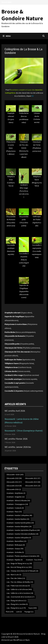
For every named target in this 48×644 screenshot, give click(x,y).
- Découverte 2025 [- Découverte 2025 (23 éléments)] (32, 486)
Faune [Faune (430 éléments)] (33, 608)
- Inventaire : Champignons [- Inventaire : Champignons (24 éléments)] (17, 504)
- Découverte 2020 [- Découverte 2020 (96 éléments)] (14, 478)
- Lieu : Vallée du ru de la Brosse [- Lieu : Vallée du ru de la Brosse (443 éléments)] (19, 589)
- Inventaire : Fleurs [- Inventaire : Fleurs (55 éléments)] (14, 512)
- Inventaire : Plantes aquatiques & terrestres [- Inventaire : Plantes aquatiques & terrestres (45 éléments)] (23, 556)
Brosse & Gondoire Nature (22, 15)
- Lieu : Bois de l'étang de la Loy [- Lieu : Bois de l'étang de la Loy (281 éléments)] (19, 567)
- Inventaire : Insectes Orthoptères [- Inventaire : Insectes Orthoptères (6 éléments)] (18, 538)
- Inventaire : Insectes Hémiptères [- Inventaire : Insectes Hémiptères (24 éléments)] (19, 527)
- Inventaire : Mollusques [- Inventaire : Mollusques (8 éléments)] (15, 545)
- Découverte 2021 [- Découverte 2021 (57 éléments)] (32, 478)
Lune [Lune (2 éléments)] (19, 612)
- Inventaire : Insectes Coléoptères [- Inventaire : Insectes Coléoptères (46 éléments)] (19, 515)
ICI (33, 96)
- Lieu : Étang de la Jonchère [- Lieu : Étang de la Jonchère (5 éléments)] (17, 604)
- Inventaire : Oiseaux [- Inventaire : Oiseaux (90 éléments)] (15, 549)
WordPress (18, 640)
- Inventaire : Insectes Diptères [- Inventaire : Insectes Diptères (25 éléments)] (18, 519)
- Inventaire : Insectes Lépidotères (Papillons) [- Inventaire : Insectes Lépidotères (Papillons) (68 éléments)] (23, 530)
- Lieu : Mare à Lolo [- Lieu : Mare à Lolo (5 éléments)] (14, 575)
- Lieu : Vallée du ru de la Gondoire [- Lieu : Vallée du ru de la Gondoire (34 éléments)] (20, 593)
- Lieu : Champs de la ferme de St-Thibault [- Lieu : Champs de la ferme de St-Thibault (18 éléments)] (22, 571)
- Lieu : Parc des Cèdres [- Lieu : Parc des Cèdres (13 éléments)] (15, 578)
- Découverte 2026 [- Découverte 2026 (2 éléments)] (13, 489)
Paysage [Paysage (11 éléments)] (29, 612)
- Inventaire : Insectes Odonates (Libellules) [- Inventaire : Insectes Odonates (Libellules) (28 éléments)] (22, 534)
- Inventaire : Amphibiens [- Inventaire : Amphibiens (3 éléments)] (16, 493)
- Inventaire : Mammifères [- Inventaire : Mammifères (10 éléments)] (16, 541)
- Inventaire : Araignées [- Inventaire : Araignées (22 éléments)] (15, 497)
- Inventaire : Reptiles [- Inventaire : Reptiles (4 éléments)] (14, 560)
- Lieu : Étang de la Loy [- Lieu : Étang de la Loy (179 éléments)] (16, 608)
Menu (7, 36)
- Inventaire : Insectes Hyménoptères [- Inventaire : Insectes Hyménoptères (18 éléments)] (20, 523)
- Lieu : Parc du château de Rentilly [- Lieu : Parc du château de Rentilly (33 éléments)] (19, 582)
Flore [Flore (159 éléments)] (10, 612)
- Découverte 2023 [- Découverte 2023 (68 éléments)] (32, 482)
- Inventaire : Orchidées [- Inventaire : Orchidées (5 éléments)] (15, 552)
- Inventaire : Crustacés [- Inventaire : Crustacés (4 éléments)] (15, 508)
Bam (28, 640)
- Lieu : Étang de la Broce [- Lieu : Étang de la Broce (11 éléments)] (16, 601)
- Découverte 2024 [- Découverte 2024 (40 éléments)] (14, 486)
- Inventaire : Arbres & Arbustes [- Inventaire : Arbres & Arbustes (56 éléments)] (18, 501)
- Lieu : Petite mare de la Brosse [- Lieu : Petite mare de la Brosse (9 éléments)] (18, 586)
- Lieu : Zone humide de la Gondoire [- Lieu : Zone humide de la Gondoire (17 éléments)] (20, 597)
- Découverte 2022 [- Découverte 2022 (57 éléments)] (14, 482)
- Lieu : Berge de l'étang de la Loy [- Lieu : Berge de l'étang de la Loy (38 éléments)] (19, 563)
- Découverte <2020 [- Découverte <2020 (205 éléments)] (15, 475)
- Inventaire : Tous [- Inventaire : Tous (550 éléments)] (33, 560)
